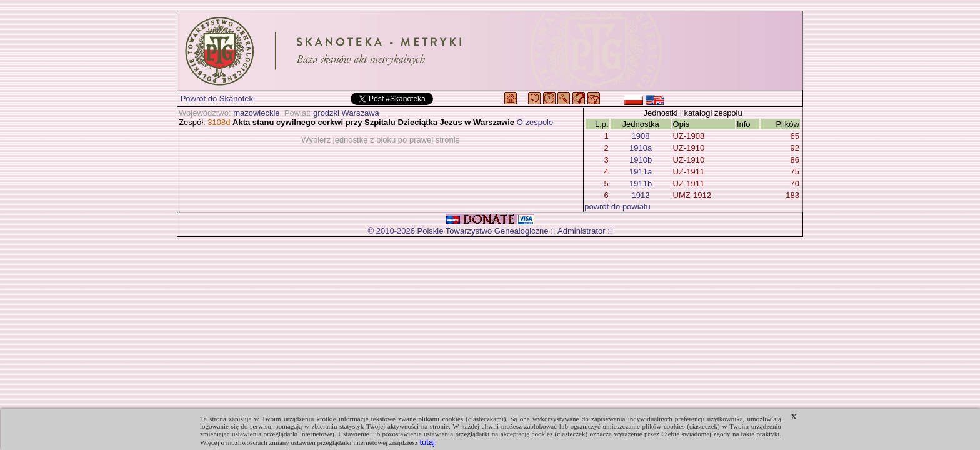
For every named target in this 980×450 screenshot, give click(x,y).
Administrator (582, 231)
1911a (641, 172)
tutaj (427, 442)
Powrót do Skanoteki (218, 98)
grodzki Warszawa (346, 113)
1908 (641, 136)
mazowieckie (256, 113)
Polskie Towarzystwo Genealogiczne (483, 231)
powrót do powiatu (617, 207)
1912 (641, 195)
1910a (641, 148)
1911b (641, 183)
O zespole (535, 122)
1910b (641, 160)
